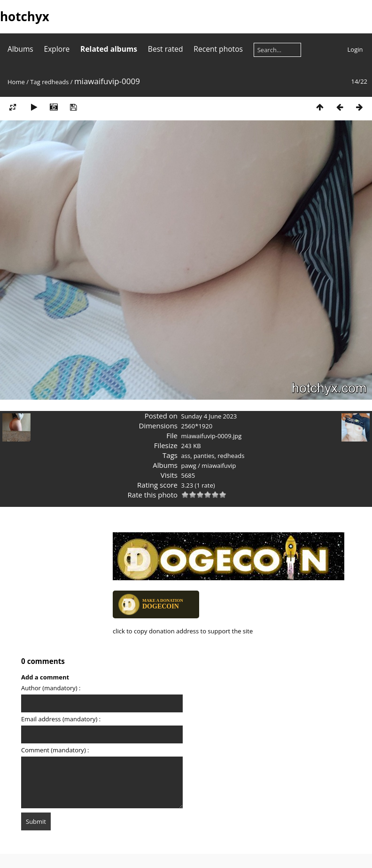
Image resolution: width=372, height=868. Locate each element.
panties (204, 456)
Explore (57, 49)
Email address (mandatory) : (61, 719)
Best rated (166, 49)
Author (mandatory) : (51, 688)
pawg (189, 466)
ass (186, 456)
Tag (35, 82)
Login (355, 49)
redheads (55, 82)
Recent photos (218, 49)
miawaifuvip (219, 466)
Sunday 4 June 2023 (209, 416)
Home (16, 82)
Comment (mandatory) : (55, 750)
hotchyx (25, 16)
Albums (20, 49)
